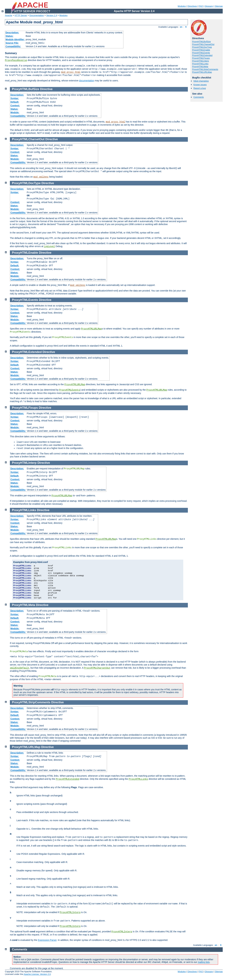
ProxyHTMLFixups (201, 58)
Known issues (200, 85)
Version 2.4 (52, 15)
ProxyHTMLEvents (201, 53)
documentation (87, 81)
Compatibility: (13, 46)
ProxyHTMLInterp (201, 61)
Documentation (37, 15)
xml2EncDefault (20, 668)
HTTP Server (21, 15)
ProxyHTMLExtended (202, 55)
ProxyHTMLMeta (200, 67)
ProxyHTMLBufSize (201, 42)
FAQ (201, 6)
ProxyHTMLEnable (201, 50)
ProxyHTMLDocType (202, 47)
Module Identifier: (15, 39)
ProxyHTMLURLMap (202, 72)
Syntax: (15, 98)
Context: (15, 106)
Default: (15, 102)
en (181, 27)
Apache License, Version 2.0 (37, 974)
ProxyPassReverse (16, 60)
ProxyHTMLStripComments (205, 69)
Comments (199, 97)
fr (186, 27)
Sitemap (219, 6)
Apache (9, 15)
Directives (192, 6)
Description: (12, 33)
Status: (9, 36)
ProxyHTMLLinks (200, 64)
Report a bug (200, 88)
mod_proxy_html (71, 72)
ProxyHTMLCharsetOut (203, 44)
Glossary (209, 6)
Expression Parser (47, 940)
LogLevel (49, 246)
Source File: (12, 43)
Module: (15, 112)
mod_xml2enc (41, 177)
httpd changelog (201, 81)
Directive (46, 89)
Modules (182, 6)
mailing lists (204, 962)
